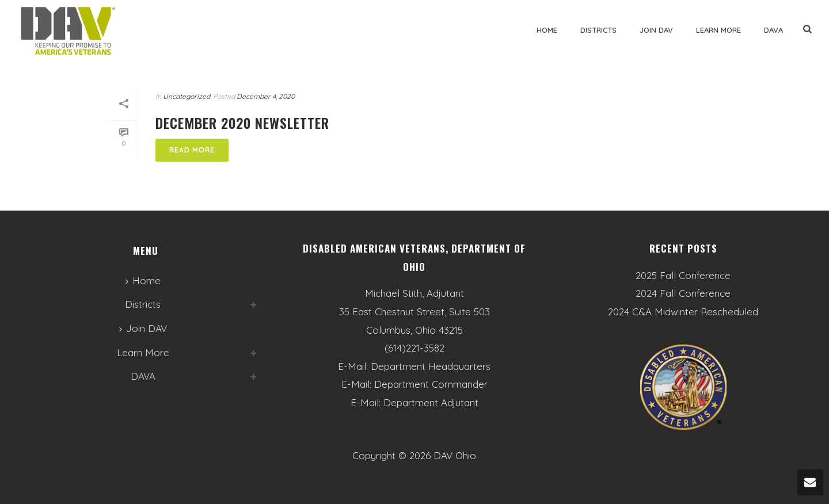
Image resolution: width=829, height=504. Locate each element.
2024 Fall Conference (683, 293)
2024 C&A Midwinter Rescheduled (683, 312)
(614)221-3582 (414, 348)
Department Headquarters (431, 366)
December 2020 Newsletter (242, 123)
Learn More (718, 30)
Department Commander (431, 384)
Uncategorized (187, 96)
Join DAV (656, 30)
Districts (598, 30)
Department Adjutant (431, 402)
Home (547, 30)
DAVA (773, 30)
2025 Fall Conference (683, 276)
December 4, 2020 (266, 96)
